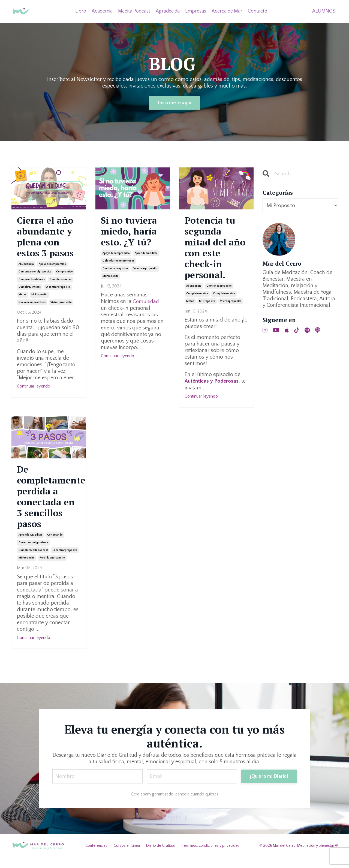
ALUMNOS (324, 11)
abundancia (26, 268)
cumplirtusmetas (30, 291)
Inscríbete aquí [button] (175, 103)
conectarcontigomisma (33, 553)
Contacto (258, 11)
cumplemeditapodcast (33, 561)
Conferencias (96, 856)
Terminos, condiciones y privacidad (210, 856)
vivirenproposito (61, 306)
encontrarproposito (58, 291)
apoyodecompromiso (52, 268)
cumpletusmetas (61, 283)
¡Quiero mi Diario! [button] (269, 786)
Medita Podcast (134, 11)
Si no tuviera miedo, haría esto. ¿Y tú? (131, 233)
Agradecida (168, 11)
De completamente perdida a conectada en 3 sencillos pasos (49, 504)
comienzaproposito (115, 271)
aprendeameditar (146, 256)
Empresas (196, 11)
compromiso (64, 275)
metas (22, 298)
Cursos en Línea (127, 856)
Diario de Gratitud (161, 856)
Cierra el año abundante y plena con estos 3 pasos (48, 238)
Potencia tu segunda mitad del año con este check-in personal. (214, 250)
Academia (102, 11)
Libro (81, 11)
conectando (55, 545)
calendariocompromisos (118, 264)
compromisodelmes (32, 283)
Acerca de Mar (227, 11)
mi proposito (39, 298)
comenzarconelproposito (35, 275)
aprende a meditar (30, 545)
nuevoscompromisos (32, 306)
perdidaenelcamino (52, 568)
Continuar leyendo (34, 390)
